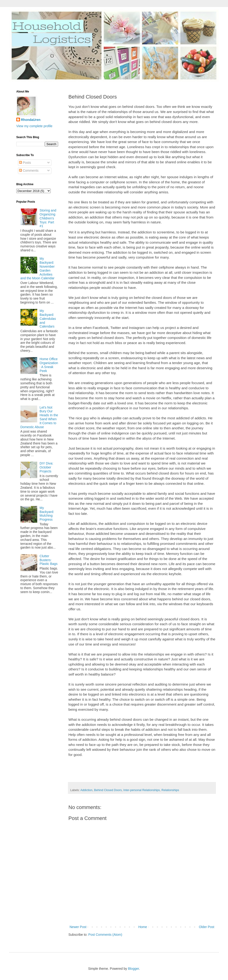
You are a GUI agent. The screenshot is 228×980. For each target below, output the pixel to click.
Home (142, 927)
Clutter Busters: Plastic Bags (49, 560)
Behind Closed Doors (108, 790)
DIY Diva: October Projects (46, 467)
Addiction (86, 790)
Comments (29, 171)
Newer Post (78, 927)
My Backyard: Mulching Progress (47, 514)
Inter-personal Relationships (142, 790)
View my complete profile (34, 126)
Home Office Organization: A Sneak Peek (49, 365)
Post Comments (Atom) (105, 935)
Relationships (170, 790)
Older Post (207, 927)
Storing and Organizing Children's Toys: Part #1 (48, 218)
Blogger (133, 969)
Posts (25, 163)
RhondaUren (31, 120)
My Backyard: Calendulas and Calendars (48, 319)
